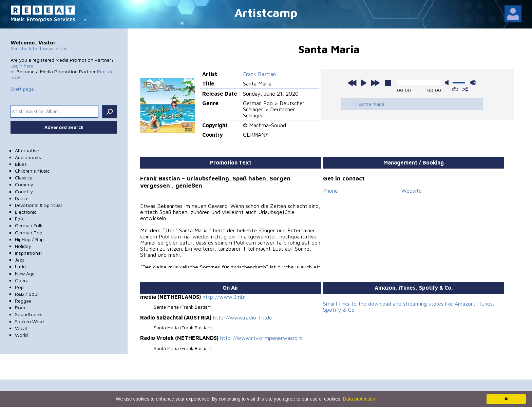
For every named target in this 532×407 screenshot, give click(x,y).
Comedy (24, 184)
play (364, 83)
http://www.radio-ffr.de (243, 317)
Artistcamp (266, 12)
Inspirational (28, 253)
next (375, 83)
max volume (473, 83)
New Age (25, 274)
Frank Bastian (259, 74)
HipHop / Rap (29, 239)
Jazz (20, 260)
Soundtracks (29, 314)
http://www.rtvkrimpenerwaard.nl (261, 338)
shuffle (465, 89)
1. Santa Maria (369, 104)
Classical (24, 178)
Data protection (359, 399)
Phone (330, 191)
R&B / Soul (27, 294)
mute (448, 83)
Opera (22, 280)
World (21, 335)
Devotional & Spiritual (38, 205)
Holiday (23, 246)
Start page (22, 89)
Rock (20, 307)
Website (412, 191)
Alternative (27, 150)
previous (352, 83)
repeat (455, 89)
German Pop (29, 232)
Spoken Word (29, 321)
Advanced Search (64, 127)
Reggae (23, 301)
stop (388, 83)
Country (24, 191)
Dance (22, 198)
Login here (22, 66)
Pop (19, 287)
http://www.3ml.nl (225, 297)
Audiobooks (28, 157)
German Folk (29, 225)
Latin (20, 266)
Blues (21, 164)
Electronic (26, 212)
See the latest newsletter (39, 48)
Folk (19, 219)
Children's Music (32, 171)
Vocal (21, 328)
